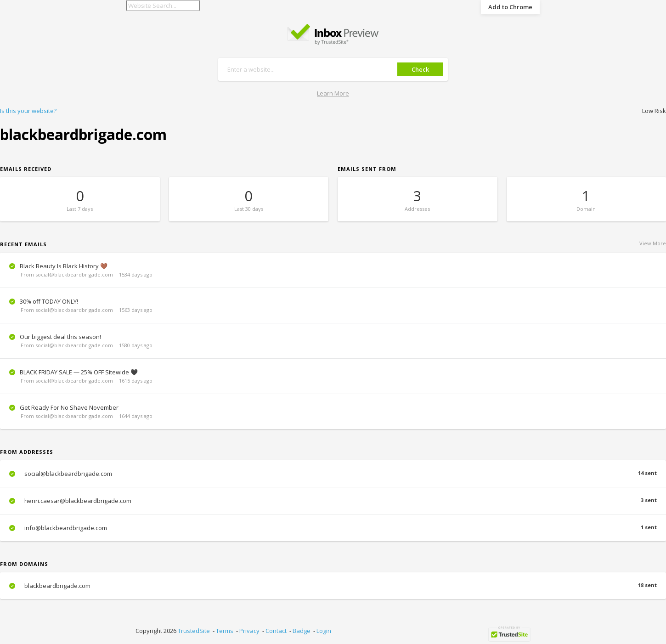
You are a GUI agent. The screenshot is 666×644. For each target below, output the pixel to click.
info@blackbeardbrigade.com (333, 528)
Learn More (333, 93)
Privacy (249, 631)
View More (653, 243)
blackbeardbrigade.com (333, 586)
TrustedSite (194, 631)
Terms (225, 631)
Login (324, 631)
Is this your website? (28, 111)
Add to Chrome (510, 7)
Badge (302, 631)
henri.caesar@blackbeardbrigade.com (333, 501)
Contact (276, 631)
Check (420, 69)
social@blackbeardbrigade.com (333, 474)
